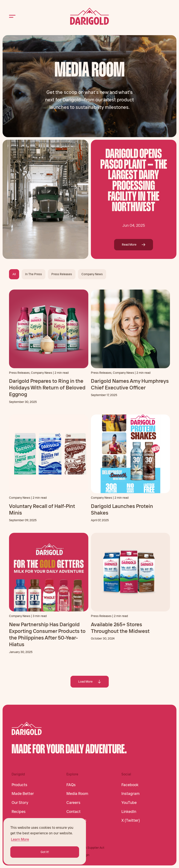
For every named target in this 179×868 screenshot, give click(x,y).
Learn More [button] (20, 839)
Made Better (23, 794)
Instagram (131, 794)
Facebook (130, 785)
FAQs (71, 785)
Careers (73, 803)
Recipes (19, 812)
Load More (90, 682)
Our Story (20, 803)
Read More (134, 245)
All (14, 274)
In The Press (34, 274)
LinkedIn (129, 812)
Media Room (77, 794)
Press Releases (62, 274)
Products (19, 785)
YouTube (129, 803)
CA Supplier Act (93, 848)
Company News (92, 274)
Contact (73, 812)
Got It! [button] (45, 852)
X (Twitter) (131, 820)
